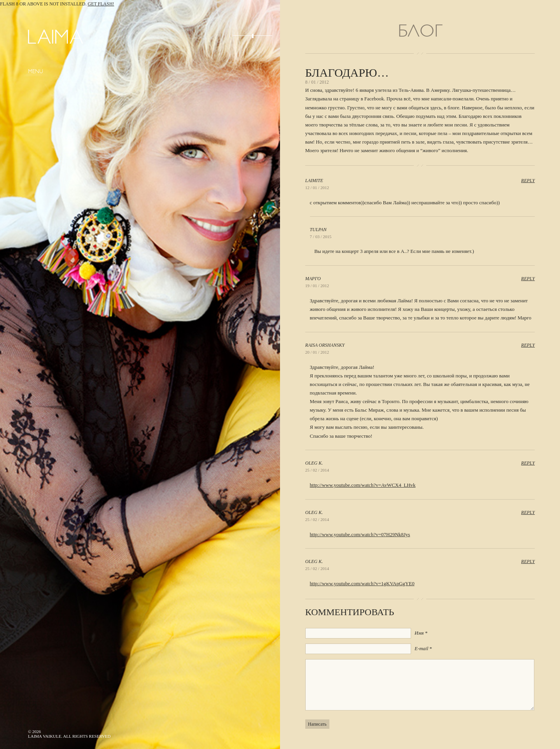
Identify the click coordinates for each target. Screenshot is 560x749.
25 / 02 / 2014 (317, 470)
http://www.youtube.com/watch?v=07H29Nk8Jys (360, 534)
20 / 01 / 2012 (317, 352)
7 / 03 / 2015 (321, 237)
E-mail (421, 648)
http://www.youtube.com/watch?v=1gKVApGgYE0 (362, 583)
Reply (528, 181)
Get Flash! (101, 4)
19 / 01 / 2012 (317, 286)
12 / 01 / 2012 (317, 188)
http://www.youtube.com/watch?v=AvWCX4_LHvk (363, 485)
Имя (419, 633)
